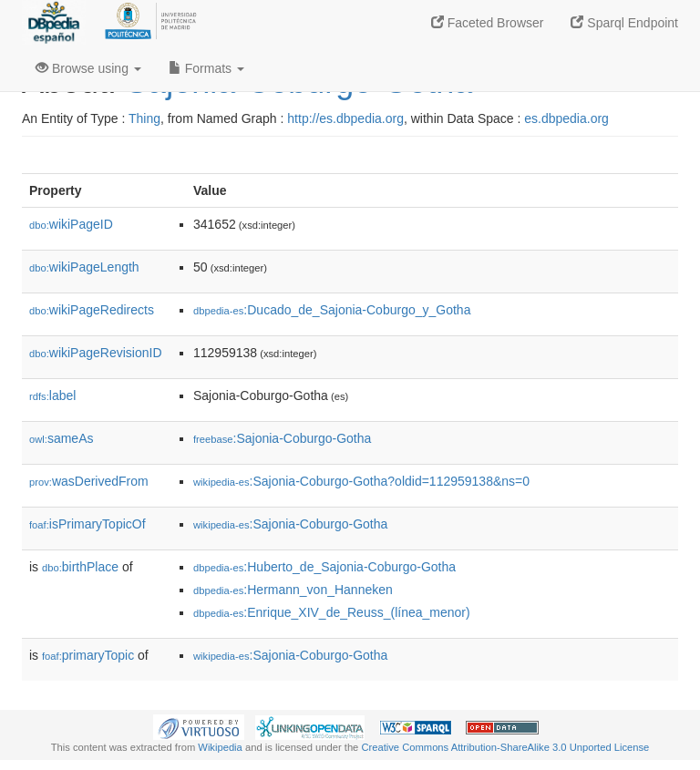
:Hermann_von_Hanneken (293, 590)
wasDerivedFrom (89, 481)
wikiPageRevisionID (96, 353)
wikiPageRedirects (92, 310)
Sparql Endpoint (624, 23)
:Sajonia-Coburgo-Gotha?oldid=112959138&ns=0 (361, 481)
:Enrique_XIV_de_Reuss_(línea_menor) (332, 612)
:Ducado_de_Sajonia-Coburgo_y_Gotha (332, 310)
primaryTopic (88, 655)
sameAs (61, 438)
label (52, 395)
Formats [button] (206, 68)
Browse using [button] (88, 68)
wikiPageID (71, 224)
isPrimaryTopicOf (87, 524)
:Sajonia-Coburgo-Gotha (282, 438)
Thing (144, 118)
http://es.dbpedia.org (345, 118)
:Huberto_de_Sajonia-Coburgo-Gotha (324, 567)
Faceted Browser (488, 23)
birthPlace (80, 567)
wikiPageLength (84, 267)
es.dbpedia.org (566, 118)
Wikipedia (220, 747)
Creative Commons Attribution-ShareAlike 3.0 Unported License (505, 747)
